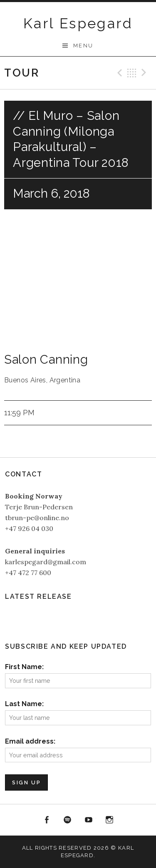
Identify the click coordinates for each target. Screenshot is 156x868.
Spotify (67, 820)
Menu (83, 46)
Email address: (30, 741)
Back (132, 73)
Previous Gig (119, 73)
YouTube (89, 820)
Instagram (110, 820)
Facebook (47, 820)
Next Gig (145, 73)
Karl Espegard (78, 23)
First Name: (24, 667)
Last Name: (24, 704)
